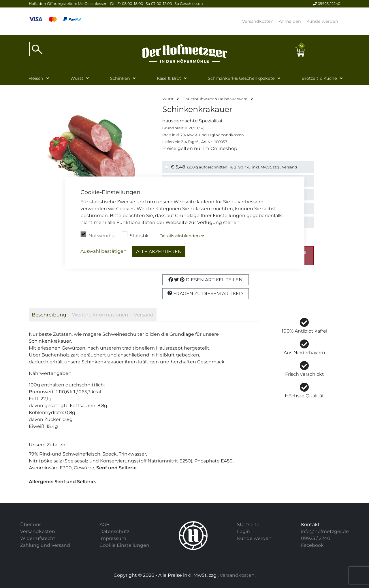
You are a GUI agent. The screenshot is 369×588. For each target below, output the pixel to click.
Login (243, 531)
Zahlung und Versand (45, 545)
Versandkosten (258, 21)
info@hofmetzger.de (325, 531)
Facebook (312, 545)
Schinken (120, 78)
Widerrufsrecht (38, 538)
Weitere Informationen (100, 315)
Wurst (77, 78)
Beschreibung (49, 315)
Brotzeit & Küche (319, 78)
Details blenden (180, 236)
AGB (105, 525)
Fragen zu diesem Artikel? (206, 293)
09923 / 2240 (327, 4)
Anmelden (290, 21)
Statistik (135, 235)
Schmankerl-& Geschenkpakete (241, 78)
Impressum (113, 538)
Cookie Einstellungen (124, 545)
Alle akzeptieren (159, 252)
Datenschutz (114, 531)
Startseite (248, 525)
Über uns (31, 525)
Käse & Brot (169, 78)
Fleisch (36, 78)
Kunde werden (322, 21)
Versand (290, 167)
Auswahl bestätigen (103, 251)
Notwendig (98, 235)
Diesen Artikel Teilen (205, 280)
